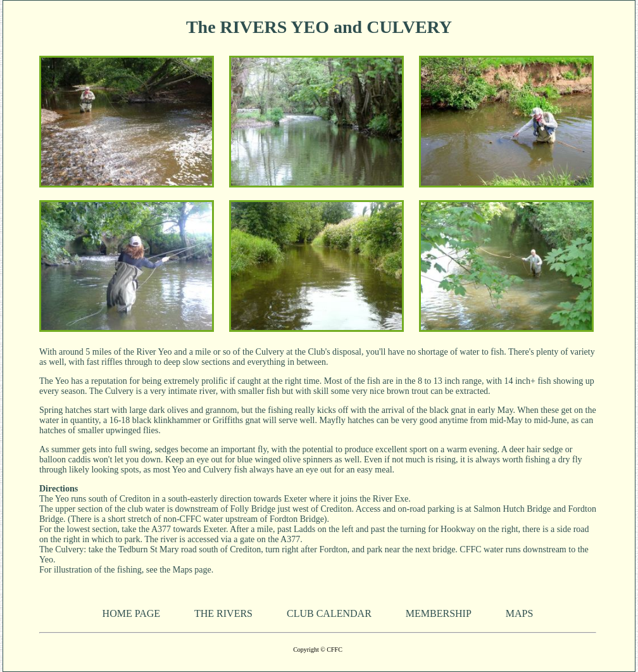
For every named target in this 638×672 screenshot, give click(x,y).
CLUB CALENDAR (329, 613)
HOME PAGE (131, 613)
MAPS (520, 613)
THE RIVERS (223, 613)
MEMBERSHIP (439, 613)
